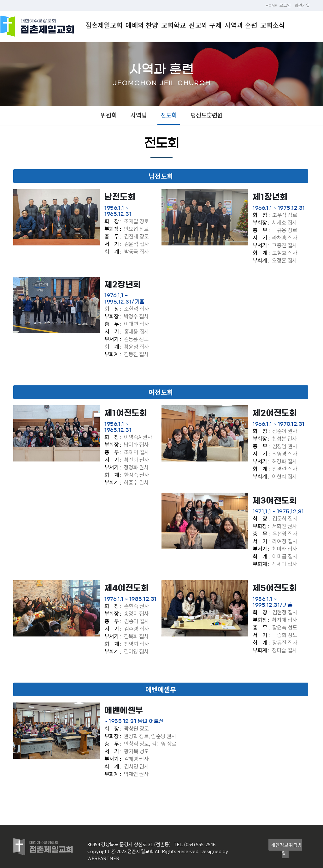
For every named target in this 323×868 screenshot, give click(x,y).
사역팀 (139, 115)
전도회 (169, 115)
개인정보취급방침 (286, 849)
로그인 (285, 5)
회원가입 (302, 5)
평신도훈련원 (207, 115)
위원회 (109, 115)
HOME (271, 5)
